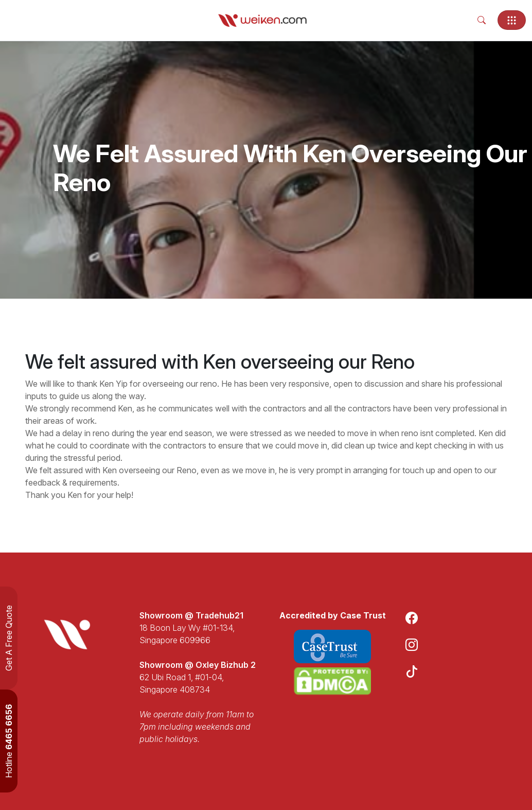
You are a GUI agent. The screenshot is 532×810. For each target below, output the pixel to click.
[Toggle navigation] (512, 20)
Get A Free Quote (9, 638)
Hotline (9, 741)
